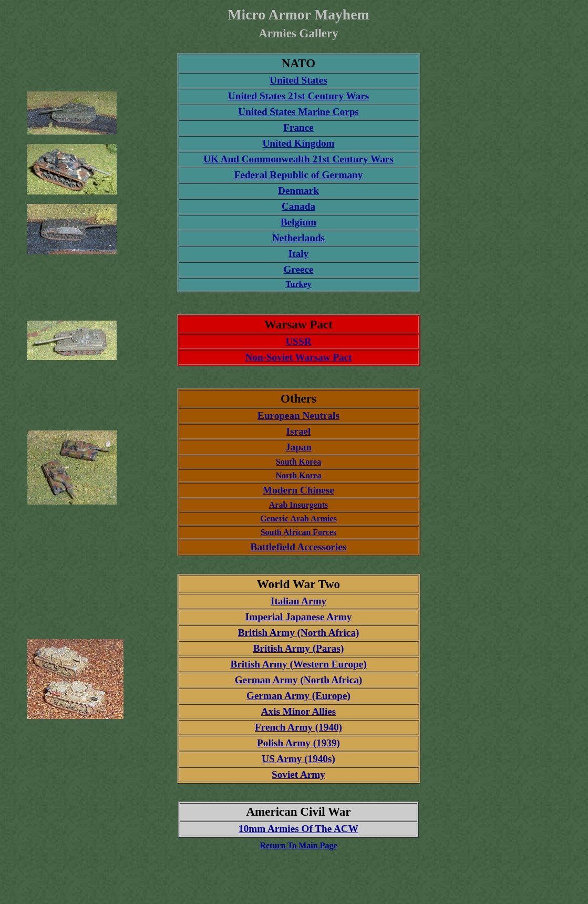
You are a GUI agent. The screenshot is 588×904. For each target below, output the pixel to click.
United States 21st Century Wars (298, 96)
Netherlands (298, 238)
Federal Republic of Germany (299, 175)
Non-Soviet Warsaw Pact (298, 357)
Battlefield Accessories (299, 547)
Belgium (298, 222)
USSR (298, 341)
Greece (298, 269)
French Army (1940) (298, 727)
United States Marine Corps (298, 112)
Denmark (298, 191)
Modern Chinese (298, 490)
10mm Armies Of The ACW (298, 829)
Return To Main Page (298, 845)
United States (298, 80)
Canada (298, 206)
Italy (298, 254)
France (298, 127)
